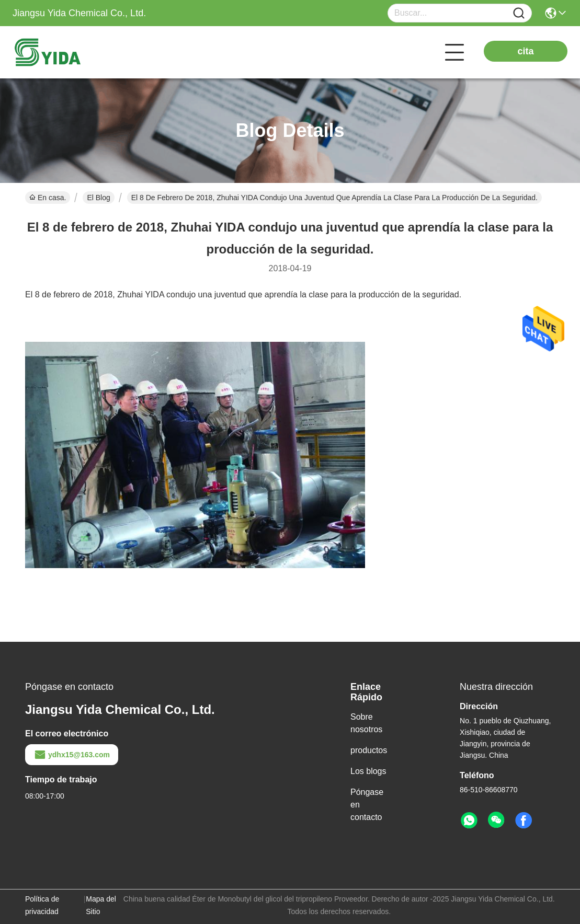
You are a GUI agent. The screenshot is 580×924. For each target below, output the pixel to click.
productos (369, 750)
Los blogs (368, 771)
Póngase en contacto (367, 805)
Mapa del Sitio (101, 905)
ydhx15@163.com (72, 755)
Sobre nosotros (366, 723)
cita (525, 51)
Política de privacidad (42, 905)
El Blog (98, 198)
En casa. (48, 198)
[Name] (519, 13)
